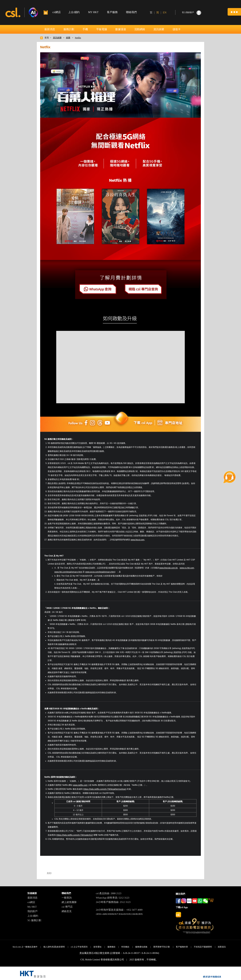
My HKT (32, 907)
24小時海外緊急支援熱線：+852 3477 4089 (119, 910)
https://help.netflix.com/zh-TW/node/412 (75, 835)
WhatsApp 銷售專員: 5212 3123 (113, 898)
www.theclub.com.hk (168, 568)
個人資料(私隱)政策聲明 (54, 947)
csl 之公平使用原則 (79, 947)
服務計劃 (69, 29)
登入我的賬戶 (188, 12)
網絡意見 (67, 911)
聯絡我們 (131, 12)
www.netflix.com (80, 785)
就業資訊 (222, 947)
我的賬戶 (32, 911)
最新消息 (50, 29)
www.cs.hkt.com (187, 568)
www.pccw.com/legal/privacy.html (100, 572)
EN (165, 12)
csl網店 (31, 902)
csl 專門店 (67, 907)
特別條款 (125, 947)
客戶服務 (112, 12)
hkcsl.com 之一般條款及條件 (25, 947)
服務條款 (111, 947)
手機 (85, 29)
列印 (49, 873)
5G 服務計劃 (34, 920)
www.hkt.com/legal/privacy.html (68, 572)
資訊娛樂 (159, 29)
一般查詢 (67, 898)
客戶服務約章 (182, 947)
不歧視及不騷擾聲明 (203, 947)
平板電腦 (102, 29)
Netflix (78, 38)
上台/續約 (74, 12)
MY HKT (93, 12)
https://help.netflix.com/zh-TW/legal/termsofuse (105, 789)
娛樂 (68, 38)
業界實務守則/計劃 (162, 947)
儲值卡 (177, 29)
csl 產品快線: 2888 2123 (109, 893)
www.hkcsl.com (137, 540)
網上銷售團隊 (69, 902)
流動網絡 (140, 29)
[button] (234, 12)
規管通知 (97, 947)
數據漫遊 (121, 29)
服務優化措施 (141, 947)
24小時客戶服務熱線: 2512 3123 (113, 902)
